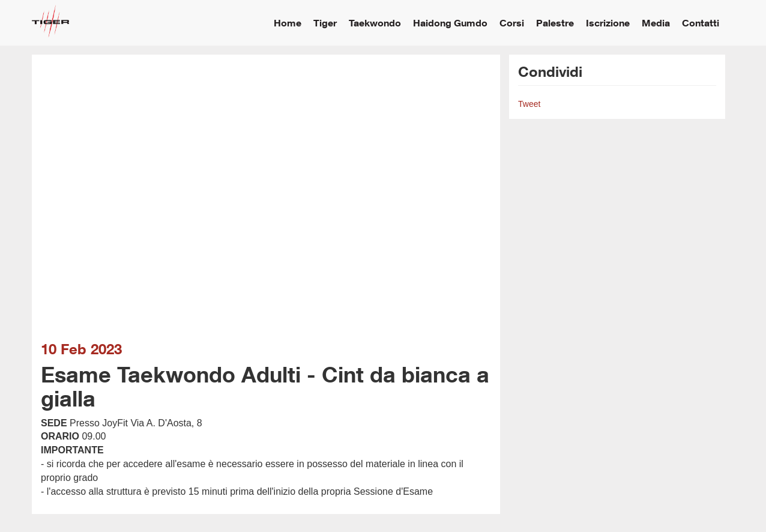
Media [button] (656, 23)
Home (288, 23)
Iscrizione (608, 23)
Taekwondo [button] (375, 23)
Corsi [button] (512, 23)
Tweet (529, 104)
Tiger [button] (325, 23)
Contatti (701, 23)
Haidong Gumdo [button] (450, 23)
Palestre (555, 23)
